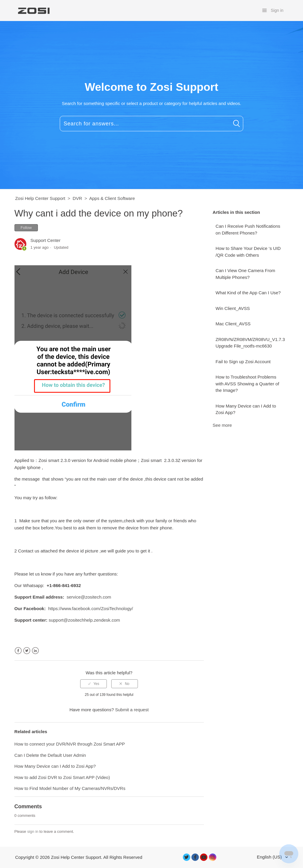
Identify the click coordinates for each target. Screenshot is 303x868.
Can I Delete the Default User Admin (50, 755)
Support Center (46, 240)
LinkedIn (35, 651)
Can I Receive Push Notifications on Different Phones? (248, 229)
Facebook (18, 651)
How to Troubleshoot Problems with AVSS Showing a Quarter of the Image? (248, 384)
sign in (33, 831)
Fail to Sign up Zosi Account (243, 362)
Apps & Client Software (112, 198)
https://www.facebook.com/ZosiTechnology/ (91, 608)
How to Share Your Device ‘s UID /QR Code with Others (248, 252)
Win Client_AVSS (233, 308)
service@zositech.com (89, 597)
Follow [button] (26, 228)
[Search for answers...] (151, 124)
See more (222, 425)
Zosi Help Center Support (40, 198)
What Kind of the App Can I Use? (248, 293)
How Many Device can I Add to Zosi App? (246, 409)
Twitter (27, 651)
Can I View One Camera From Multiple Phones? (245, 274)
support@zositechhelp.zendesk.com (84, 620)
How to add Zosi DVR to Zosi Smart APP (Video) (62, 777)
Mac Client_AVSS (233, 324)
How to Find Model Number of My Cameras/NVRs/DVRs (70, 788)
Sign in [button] (277, 10)
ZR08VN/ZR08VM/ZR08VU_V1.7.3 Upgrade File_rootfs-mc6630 (250, 343)
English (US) (270, 857)
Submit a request (132, 710)
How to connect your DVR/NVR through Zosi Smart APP (70, 744)
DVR (78, 198)
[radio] (94, 684)
